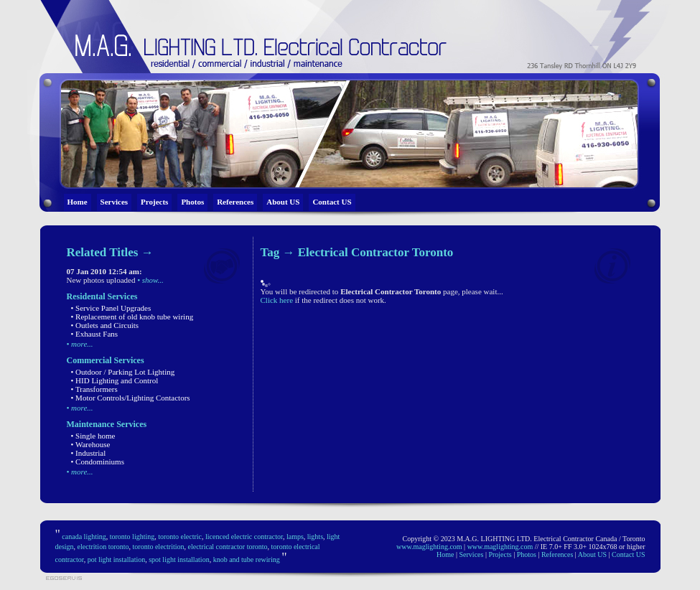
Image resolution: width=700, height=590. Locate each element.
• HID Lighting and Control (115, 380)
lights (315, 537)
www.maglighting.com (429, 547)
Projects (154, 202)
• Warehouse (91, 444)
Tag (270, 252)
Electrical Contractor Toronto (376, 252)
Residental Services (102, 296)
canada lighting (84, 537)
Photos (192, 202)
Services (114, 202)
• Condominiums (98, 462)
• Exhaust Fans (95, 334)
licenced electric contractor (244, 537)
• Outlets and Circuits (105, 325)
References (235, 202)
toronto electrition (159, 547)
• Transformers (94, 389)
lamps (295, 537)
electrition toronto (103, 547)
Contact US (332, 202)
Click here (277, 300)
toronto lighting (132, 537)
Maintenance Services (107, 424)
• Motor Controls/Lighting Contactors (131, 398)
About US (283, 202)
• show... (150, 280)
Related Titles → (110, 252)
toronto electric (180, 537)
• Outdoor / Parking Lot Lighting (123, 372)
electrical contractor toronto (227, 547)
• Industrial (89, 453)
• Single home (93, 436)
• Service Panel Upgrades (111, 308)
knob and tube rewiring (247, 559)
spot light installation (179, 559)
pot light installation (117, 559)
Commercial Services (106, 360)
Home (78, 202)
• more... (80, 344)
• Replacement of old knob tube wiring (132, 317)
